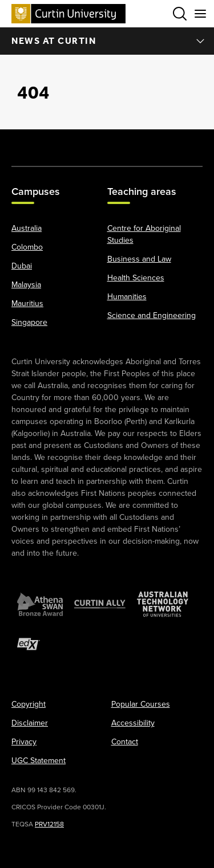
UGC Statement (39, 761)
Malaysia (26, 285)
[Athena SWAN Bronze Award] (40, 604)
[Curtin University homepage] (68, 13)
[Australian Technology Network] (163, 604)
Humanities (127, 297)
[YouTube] (95, 142)
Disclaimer (30, 723)
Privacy (24, 742)
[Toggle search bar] (180, 14)
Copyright (29, 704)
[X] (47, 142)
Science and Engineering (152, 315)
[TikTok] (191, 142)
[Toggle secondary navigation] (200, 14)
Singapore (29, 322)
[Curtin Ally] (100, 604)
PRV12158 (49, 824)
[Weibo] (143, 142)
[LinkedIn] (119, 142)
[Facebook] (23, 142)
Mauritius (27, 303)
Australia (27, 228)
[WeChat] (167, 142)
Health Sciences (136, 278)
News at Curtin (109, 41)
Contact (125, 742)
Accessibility (133, 723)
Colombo (27, 247)
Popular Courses (141, 704)
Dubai (22, 266)
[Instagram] (71, 142)
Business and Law (139, 259)
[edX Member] (29, 644)
